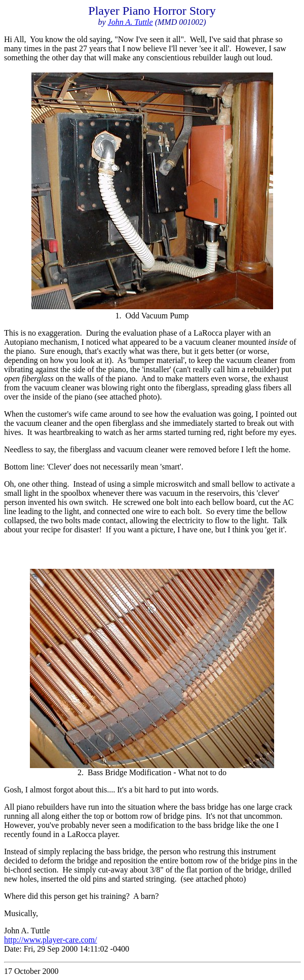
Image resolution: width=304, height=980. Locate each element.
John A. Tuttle (130, 22)
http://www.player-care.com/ (50, 940)
